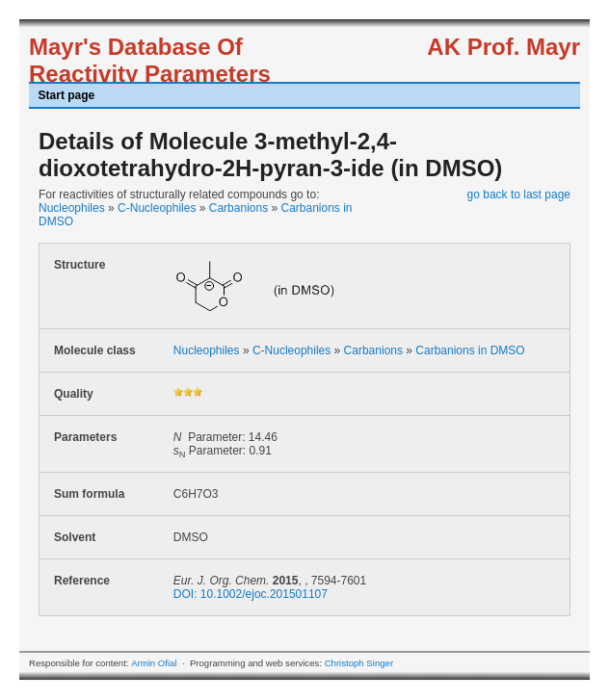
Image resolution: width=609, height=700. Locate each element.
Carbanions (238, 208)
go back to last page (519, 194)
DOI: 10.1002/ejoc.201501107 (251, 594)
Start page (67, 95)
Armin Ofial (154, 663)
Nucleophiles (72, 208)
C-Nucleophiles (157, 208)
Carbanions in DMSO (470, 350)
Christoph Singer (359, 663)
